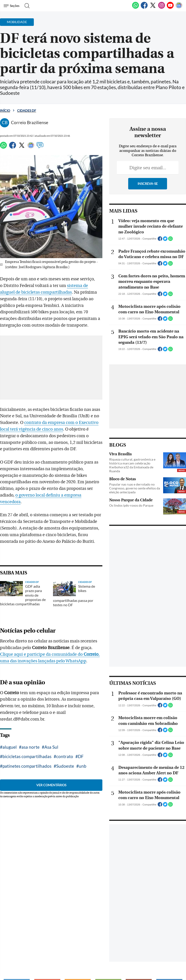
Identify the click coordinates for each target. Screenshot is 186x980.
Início (5, 111)
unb (83, 752)
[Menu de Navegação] (12, 6)
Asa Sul (51, 733)
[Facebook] (144, 8)
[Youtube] (170, 8)
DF (81, 742)
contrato (65, 742)
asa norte (31, 733)
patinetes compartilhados (27, 752)
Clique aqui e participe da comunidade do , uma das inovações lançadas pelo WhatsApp (53, 647)
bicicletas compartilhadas (27, 742)
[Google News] (179, 8)
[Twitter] (153, 8)
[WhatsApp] (136, 8)
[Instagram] (162, 8)
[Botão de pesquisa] (26, 6)
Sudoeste (65, 752)
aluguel (10, 733)
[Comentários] (40, 147)
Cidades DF (27, 111)
